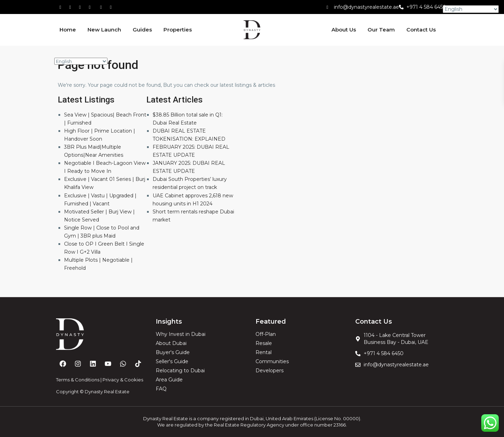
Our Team (381, 30)
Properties (178, 30)
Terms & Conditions (78, 380)
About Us (344, 30)
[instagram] (112, 7)
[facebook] (63, 7)
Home (68, 30)
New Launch (104, 30)
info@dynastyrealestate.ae (366, 7)
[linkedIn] (92, 7)
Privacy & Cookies (123, 380)
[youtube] (102, 7)
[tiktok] (82, 7)
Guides (142, 30)
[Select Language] (81, 61)
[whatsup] (72, 7)
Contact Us (421, 30)
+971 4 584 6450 (426, 7)
